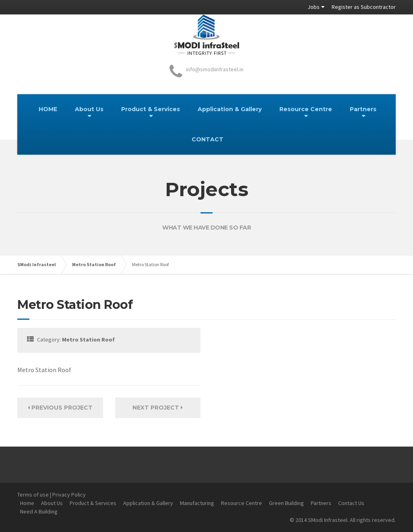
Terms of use (33, 495)
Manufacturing (197, 503)
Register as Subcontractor (364, 7)
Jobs (314, 7)
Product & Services (151, 109)
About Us (89, 109)
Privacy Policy (69, 495)
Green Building (286, 503)
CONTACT (208, 139)
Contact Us (351, 503)
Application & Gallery (230, 109)
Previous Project (60, 408)
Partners (363, 109)
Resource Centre (306, 109)
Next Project (158, 408)
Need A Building (39, 511)
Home (27, 503)
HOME (48, 109)
